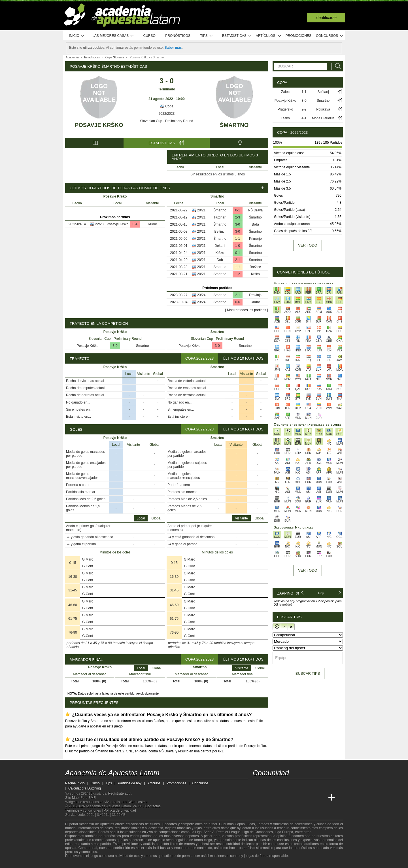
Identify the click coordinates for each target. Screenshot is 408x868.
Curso (149, 36)
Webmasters (138, 802)
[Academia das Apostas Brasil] (279, 798)
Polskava (323, 109)
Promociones (298, 36)
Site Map (72, 798)
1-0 (238, 246)
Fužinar (220, 217)
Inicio (77, 36)
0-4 (135, 224)
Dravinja (255, 295)
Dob (220, 260)
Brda (255, 224)
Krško (220, 253)
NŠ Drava (255, 210)
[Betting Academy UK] (311, 798)
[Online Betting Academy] (289, 798)
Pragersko (285, 109)
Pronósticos (178, 36)
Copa (167, 106)
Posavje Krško (99, 125)
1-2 (238, 274)
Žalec (285, 92)
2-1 (238, 260)
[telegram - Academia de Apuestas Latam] (289, 786)
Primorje (255, 239)
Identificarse (326, 18)
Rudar (153, 224)
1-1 (238, 239)
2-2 (304, 109)
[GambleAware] (78, 863)
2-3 (238, 217)
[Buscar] (336, 66)
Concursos (330, 36)
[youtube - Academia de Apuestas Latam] (268, 786)
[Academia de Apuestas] (300, 798)
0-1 (238, 210)
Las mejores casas (113, 36)
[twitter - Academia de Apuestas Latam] (258, 786)
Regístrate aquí (120, 793)
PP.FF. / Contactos (147, 806)
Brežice (255, 267)
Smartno (142, 346)
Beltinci (220, 232)
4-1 (304, 118)
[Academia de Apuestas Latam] (258, 798)
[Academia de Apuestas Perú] (321, 798)
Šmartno (234, 125)
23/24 (201, 295)
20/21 (201, 210)
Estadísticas (237, 36)
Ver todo (308, 245)
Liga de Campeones (258, 832)
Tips (207, 36)
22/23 (99, 224)
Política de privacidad (120, 810)
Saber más (173, 48)
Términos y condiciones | (84, 810)
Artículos (269, 36)
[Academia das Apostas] (268, 798)
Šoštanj (323, 92)
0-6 (238, 302)
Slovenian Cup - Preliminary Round (166, 121)
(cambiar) (285, 604)
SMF (92, 798)
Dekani (220, 246)
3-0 (238, 224)
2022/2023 (167, 114)
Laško (285, 118)
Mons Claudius (323, 118)
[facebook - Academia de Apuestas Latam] (279, 786)
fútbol (213, 824)
